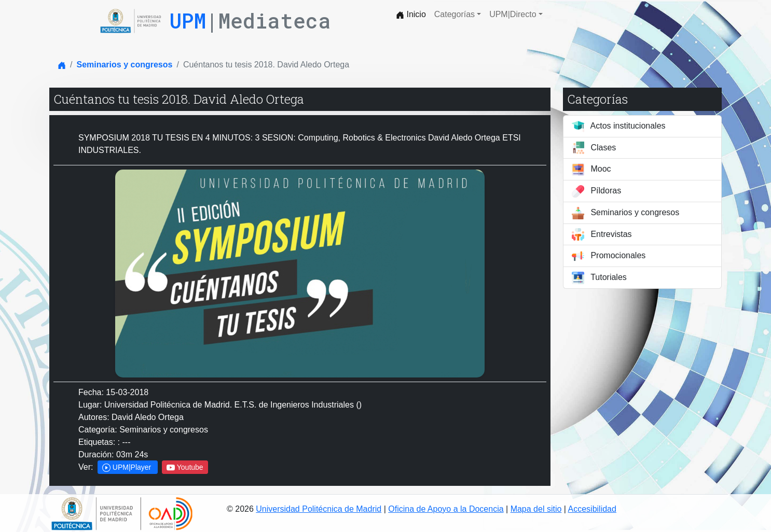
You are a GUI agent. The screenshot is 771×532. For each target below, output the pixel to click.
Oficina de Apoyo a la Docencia (446, 509)
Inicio (411, 15)
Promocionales (609, 256)
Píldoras (596, 191)
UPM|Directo (513, 14)
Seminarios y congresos (124, 65)
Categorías (455, 14)
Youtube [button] (185, 467)
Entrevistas (602, 234)
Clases (594, 148)
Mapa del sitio (536, 509)
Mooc (591, 170)
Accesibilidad (592, 509)
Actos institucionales (619, 127)
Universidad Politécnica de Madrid (319, 509)
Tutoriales (599, 278)
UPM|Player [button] (128, 467)
